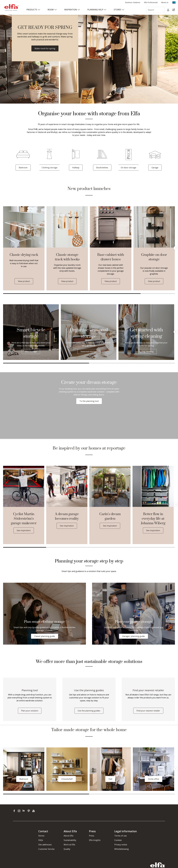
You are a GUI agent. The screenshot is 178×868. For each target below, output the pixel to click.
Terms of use (121, 836)
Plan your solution (30, 711)
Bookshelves (102, 168)
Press (92, 836)
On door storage (128, 168)
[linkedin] (24, 811)
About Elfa (68, 836)
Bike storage (31, 352)
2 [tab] (158, 294)
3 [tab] (111, 547)
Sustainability (70, 840)
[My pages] (168, 10)
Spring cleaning (146, 352)
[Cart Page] (174, 10)
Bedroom (23, 168)
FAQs (41, 840)
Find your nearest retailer (148, 711)
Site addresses (45, 845)
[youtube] (34, 811)
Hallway (76, 168)
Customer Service (46, 849)
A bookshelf (67, 779)
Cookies (118, 840)
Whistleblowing (122, 849)
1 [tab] (72, 294)
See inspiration (24, 530)
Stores (41, 836)
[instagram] (20, 811)
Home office (154, 779)
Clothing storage (50, 168)
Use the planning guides (89, 711)
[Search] (155, 10)
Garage (155, 168)
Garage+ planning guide (133, 636)
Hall (110, 779)
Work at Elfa (69, 845)
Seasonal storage (89, 352)
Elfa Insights (95, 840)
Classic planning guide (45, 636)
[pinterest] (29, 811)
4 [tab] (154, 547)
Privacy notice (121, 845)
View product (24, 281)
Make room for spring (45, 48)
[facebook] (15, 811)
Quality (67, 849)
